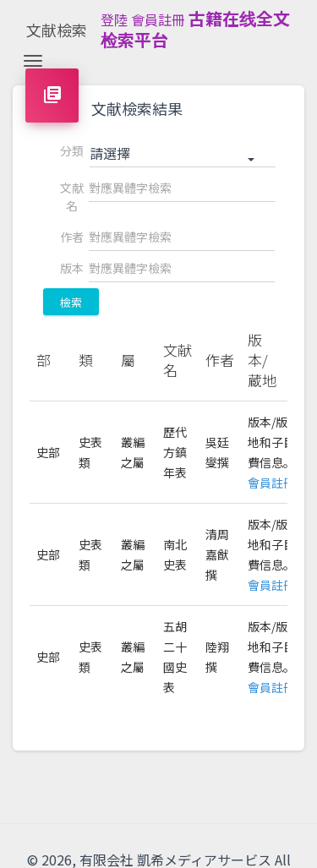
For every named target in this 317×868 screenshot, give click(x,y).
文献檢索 (57, 30)
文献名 (72, 197)
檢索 (71, 302)
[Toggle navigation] (33, 61)
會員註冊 (158, 19)
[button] (183, 154)
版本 (72, 268)
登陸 (114, 19)
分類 (72, 150)
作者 (72, 237)
